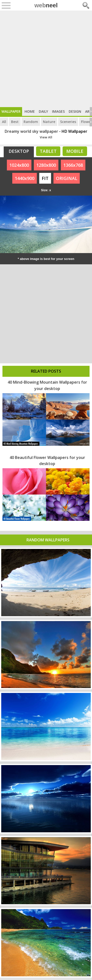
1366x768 (73, 165)
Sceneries (68, 122)
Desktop (19, 151)
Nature (49, 122)
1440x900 (25, 178)
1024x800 (19, 165)
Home (30, 111)
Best (15, 122)
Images (58, 111)
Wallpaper (11, 111)
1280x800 (46, 165)
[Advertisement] (46, 59)
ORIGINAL (67, 178)
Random (31, 122)
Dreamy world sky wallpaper (31, 131)
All (4, 122)
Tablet (48, 151)
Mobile (75, 151)
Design (75, 111)
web (46, 5)
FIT (45, 178)
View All (46, 137)
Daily (43, 111)
